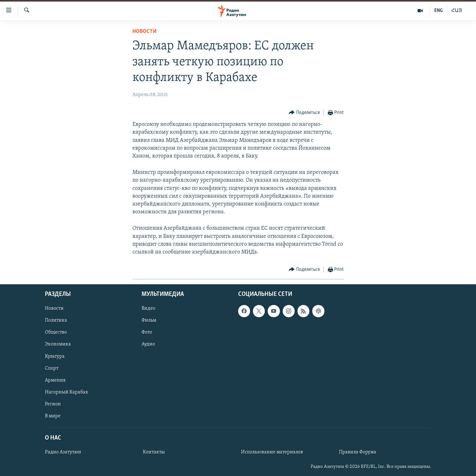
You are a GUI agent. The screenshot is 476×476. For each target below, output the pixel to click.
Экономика (58, 345)
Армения (55, 380)
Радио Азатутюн (63, 452)
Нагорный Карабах (66, 392)
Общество (56, 333)
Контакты (154, 452)
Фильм (149, 321)
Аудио (148, 345)
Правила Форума (358, 452)
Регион (53, 404)
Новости (144, 32)
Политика (56, 321)
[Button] (304, 113)
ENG (439, 11)
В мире (53, 416)
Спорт (52, 368)
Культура (55, 356)
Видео (148, 309)
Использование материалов (272, 452)
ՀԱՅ (457, 11)
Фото (147, 333)
